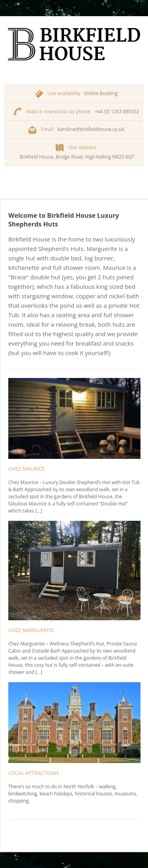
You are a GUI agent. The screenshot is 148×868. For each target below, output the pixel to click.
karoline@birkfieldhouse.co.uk (91, 129)
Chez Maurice (26, 469)
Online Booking (101, 93)
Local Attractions (34, 773)
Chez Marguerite (31, 630)
